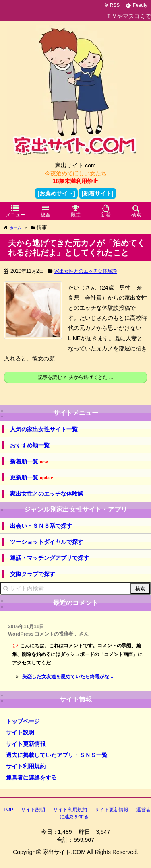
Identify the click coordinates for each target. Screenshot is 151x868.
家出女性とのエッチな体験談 (86, 271)
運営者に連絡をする (31, 777)
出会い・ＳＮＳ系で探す (41, 526)
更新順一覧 (32, 478)
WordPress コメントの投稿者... (43, 634)
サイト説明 (20, 732)
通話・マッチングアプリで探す (50, 558)
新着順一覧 (29, 462)
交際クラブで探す (33, 574)
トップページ (23, 721)
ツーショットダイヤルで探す (47, 542)
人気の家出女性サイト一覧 (44, 429)
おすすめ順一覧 (30, 445)
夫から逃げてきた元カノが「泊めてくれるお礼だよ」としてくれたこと (77, 248)
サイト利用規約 (26, 766)
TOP (8, 810)
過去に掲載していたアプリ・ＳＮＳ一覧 (57, 755)
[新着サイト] (97, 193)
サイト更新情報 (26, 744)
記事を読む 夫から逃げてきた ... (75, 377)
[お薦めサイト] (56, 193)
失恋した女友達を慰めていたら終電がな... (68, 677)
